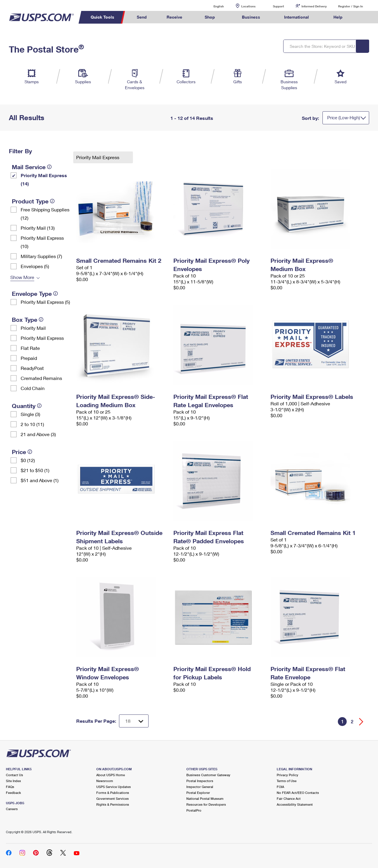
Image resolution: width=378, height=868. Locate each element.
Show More (22, 277)
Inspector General (200, 787)
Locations (248, 6)
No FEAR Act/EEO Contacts (298, 793)
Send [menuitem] (142, 17)
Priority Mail (33, 328)
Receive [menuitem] (174, 17)
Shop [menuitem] (210, 17)
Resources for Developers (206, 804)
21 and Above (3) (38, 434)
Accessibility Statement (295, 804)
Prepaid (29, 358)
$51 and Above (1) (40, 480)
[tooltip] (49, 167)
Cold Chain (33, 388)
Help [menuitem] (338, 17)
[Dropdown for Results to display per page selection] (134, 721)
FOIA (280, 787)
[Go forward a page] (361, 722)
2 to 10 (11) (32, 424)
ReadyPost (32, 368)
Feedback (13, 793)
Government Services (113, 798)
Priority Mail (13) (38, 228)
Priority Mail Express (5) (45, 302)
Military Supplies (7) (41, 256)
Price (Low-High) (344, 118)
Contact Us (14, 775)
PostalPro (194, 810)
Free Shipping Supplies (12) (45, 214)
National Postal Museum (205, 798)
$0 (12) (28, 460)
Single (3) (30, 414)
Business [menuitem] (251, 17)
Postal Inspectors (200, 781)
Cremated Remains (41, 378)
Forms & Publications (113, 793)
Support (278, 6)
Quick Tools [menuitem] (102, 17)
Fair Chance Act (289, 798)
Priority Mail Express (42, 338)
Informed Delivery (314, 6)
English (213, 6)
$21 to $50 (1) (35, 470)
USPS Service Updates (114, 787)
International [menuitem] (296, 17)
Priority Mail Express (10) (42, 242)
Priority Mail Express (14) (44, 179)
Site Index (13, 781)
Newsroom (105, 781)
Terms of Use (287, 781)
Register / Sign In (351, 6)
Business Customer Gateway (208, 775)
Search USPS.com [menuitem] (364, 17)
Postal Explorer (198, 793)
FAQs (10, 787)
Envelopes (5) (35, 266)
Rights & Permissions (113, 804)
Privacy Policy (287, 775)
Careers (12, 809)
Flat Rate (30, 348)
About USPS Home (111, 775)
